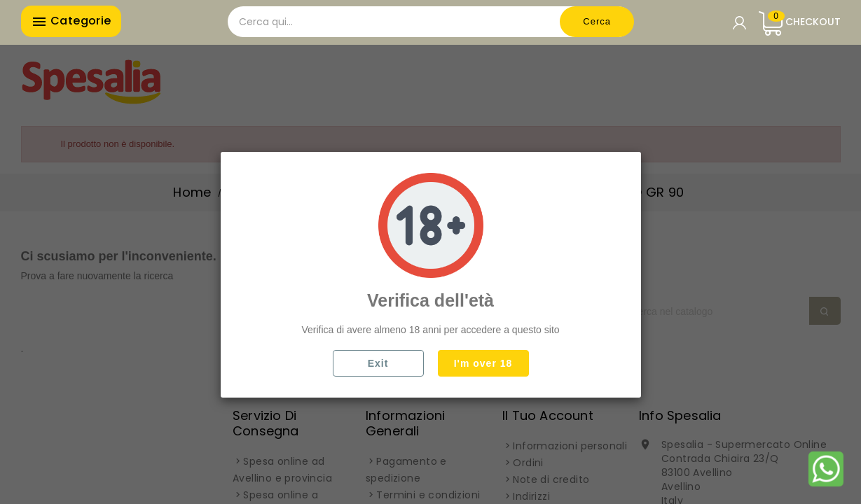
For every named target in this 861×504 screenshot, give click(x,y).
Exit (378, 363)
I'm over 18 (483, 363)
